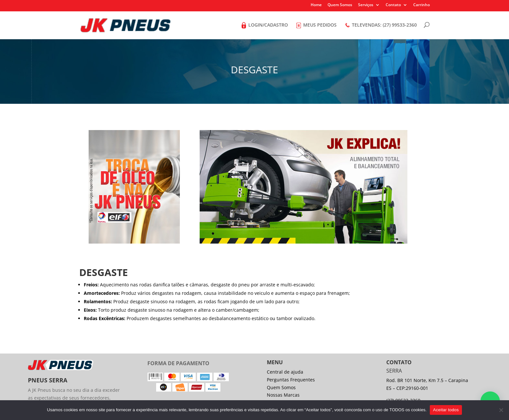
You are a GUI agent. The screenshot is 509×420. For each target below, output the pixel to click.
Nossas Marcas (283, 395)
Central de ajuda (285, 372)
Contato (393, 5)
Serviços (366, 5)
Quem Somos (340, 5)
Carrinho (422, 5)
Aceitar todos (446, 410)
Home (316, 5)
